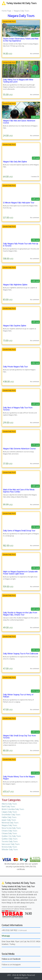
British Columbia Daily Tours (13, 809)
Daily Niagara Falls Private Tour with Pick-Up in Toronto (21, 245)
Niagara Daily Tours (9, 825)
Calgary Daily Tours (9, 812)
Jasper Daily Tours (9, 820)
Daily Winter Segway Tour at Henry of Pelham (18, 696)
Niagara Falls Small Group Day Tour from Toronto (19, 737)
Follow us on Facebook (11, 959)
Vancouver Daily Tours (11, 844)
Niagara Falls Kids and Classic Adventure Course (19, 122)
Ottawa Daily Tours (9, 833)
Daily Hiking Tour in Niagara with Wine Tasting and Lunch (18, 81)
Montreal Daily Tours (10, 823)
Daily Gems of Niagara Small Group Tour (19, 531)
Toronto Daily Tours (10, 841)
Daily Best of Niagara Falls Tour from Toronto (18, 409)
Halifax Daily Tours (9, 817)
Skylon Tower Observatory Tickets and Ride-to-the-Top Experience (21, 40)
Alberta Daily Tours (9, 804)
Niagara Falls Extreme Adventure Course (19, 449)
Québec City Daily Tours (11, 836)
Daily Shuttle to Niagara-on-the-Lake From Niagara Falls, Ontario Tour (20, 614)
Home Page (6, 11)
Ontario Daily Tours (9, 831)
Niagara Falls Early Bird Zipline (15, 162)
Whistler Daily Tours (10, 850)
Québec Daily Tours (10, 839)
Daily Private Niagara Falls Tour (15, 367)
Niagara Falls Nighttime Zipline (15, 285)
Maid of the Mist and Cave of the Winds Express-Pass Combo (19, 491)
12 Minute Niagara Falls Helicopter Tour (19, 203)
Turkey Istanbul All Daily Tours (19, 3)
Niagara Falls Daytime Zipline (15, 326)
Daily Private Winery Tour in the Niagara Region (19, 778)
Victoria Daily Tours (9, 847)
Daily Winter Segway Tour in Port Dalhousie (21, 654)
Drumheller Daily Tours (11, 815)
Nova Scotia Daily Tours (11, 828)
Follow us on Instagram (11, 965)
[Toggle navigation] (3, 6)
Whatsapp (6, 936)
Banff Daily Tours (8, 806)
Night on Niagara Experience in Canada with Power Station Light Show (20, 573)
